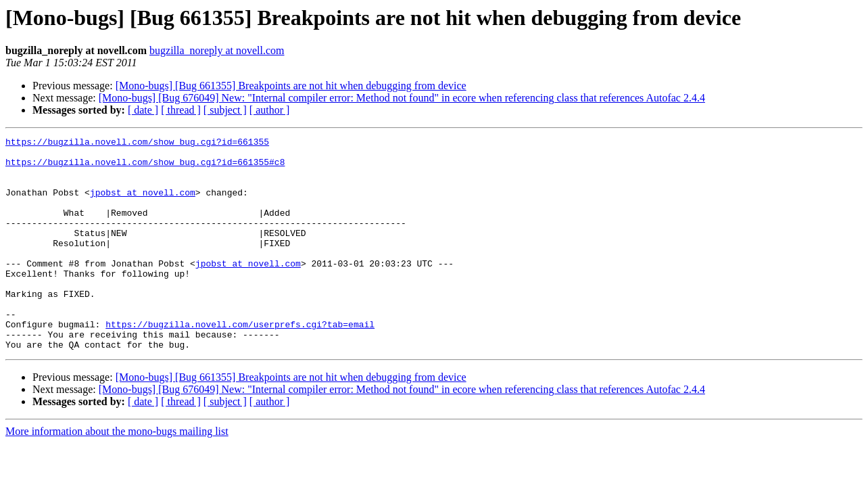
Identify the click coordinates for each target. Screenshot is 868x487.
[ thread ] (181, 110)
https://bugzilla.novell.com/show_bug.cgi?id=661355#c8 (145, 168)
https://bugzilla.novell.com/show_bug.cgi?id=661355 (137, 143)
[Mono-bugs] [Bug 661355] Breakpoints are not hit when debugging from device (291, 86)
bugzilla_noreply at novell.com (217, 50)
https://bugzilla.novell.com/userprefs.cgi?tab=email (240, 363)
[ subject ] (225, 110)
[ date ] (143, 110)
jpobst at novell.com (143, 204)
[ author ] (270, 110)
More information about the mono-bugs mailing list (117, 474)
